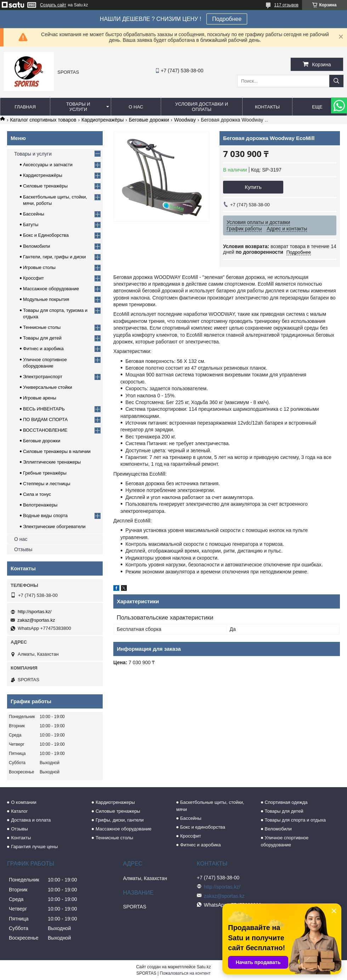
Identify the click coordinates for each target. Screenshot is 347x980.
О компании (24, 802)
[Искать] (336, 81)
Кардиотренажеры (115, 802)
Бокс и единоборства (203, 827)
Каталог (19, 811)
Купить (253, 187)
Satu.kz (204, 967)
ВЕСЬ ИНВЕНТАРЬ (44, 409)
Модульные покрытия (46, 299)
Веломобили (36, 246)
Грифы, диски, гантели (120, 820)
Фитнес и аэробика (43, 349)
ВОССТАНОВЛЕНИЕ (45, 430)
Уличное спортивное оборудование (285, 841)
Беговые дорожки (149, 120)
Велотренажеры (40, 505)
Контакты (267, 107)
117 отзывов (286, 5)
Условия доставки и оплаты (202, 107)
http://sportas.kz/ (35, 612)
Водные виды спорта (45, 516)
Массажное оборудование (51, 289)
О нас (136, 107)
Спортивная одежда (286, 802)
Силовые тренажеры (118, 811)
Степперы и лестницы (47, 484)
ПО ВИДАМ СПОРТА (45, 419)
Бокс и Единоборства (46, 235)
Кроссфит (33, 278)
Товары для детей (42, 338)
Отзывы (23, 549)
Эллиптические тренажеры (52, 462)
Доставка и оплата (31, 820)
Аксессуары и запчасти (48, 165)
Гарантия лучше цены (34, 847)
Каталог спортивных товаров (43, 120)
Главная (25, 107)
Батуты (31, 225)
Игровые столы (39, 267)
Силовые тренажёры (45, 186)
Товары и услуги (78, 107)
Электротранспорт (43, 377)
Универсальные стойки (48, 387)
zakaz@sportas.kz (36, 620)
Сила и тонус (37, 494)
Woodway (185, 120)
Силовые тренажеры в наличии (57, 451)
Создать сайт (53, 5)
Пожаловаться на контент (185, 973)
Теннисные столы (42, 327)
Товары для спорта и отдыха (295, 820)
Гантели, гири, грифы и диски (54, 257)
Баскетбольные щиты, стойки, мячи (210, 806)
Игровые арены (40, 398)
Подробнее (227, 19)
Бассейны (34, 214)
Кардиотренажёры (103, 120)
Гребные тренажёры (45, 473)
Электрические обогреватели (54, 527)
